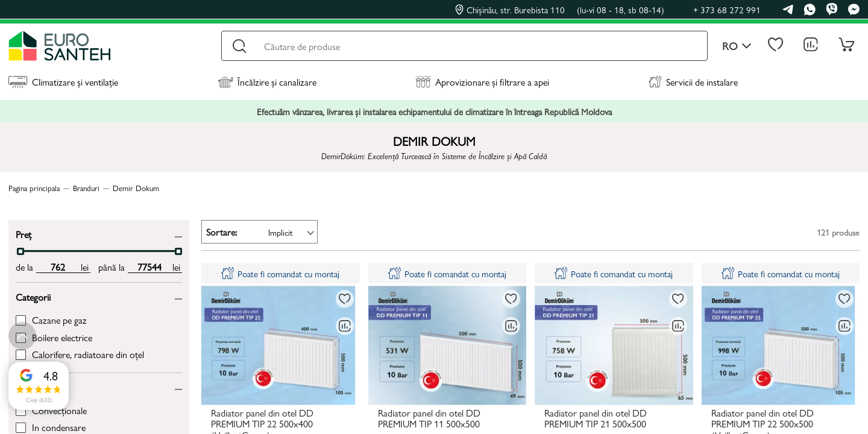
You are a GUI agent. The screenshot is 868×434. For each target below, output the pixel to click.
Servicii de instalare (693, 82)
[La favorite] (345, 299)
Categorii (33, 296)
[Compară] (345, 326)
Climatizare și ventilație (63, 82)
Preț (24, 234)
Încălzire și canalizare (267, 82)
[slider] (20, 251)
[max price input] (149, 267)
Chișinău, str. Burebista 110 (560, 10)
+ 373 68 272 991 (727, 9)
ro (737, 46)
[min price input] (58, 267)
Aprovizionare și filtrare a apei (482, 82)
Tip (21, 387)
